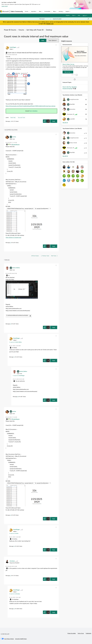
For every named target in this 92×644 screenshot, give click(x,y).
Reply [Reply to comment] (54, 246)
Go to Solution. (34, 111)
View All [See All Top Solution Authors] (65, 123)
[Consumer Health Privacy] (21, 639)
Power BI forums (10, 30)
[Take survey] (68, 72)
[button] (43, 40)
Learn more (5, 6)
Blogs (54, 11)
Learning (61, 11)
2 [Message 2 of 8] (10, 575)
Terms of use (81, 633)
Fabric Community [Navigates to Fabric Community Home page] (17, 11)
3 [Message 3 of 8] (14, 609)
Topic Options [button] (52, 40)
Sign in (74, 15)
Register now (50, 24)
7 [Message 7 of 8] (14, 357)
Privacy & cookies (72, 633)
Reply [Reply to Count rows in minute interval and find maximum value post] (54, 121)
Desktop (49, 30)
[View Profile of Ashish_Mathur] (16, 268)
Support (67, 11)
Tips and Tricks (21, 117)
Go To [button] (84, 15)
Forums (27, 11)
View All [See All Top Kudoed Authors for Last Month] (65, 156)
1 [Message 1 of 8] (10, 121)
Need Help (13, 117)
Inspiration (34, 11)
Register (68, 15)
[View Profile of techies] (14, 137)
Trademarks (88, 633)
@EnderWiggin (15, 144)
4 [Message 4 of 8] (10, 243)
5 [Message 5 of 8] (14, 546)
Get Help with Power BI (35, 30)
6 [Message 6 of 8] (10, 324)
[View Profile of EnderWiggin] (13, 47)
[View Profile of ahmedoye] (12, 561)
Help (79, 15)
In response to (15, 342)
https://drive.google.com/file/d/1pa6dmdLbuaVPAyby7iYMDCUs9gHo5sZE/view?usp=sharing (31, 106)
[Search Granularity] (45, 19)
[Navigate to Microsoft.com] (4, 11)
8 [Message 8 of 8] (18, 397)
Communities (47, 11)
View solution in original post (13, 237)
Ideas (40, 11)
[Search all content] (71, 19)
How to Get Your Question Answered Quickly (70, 88)
